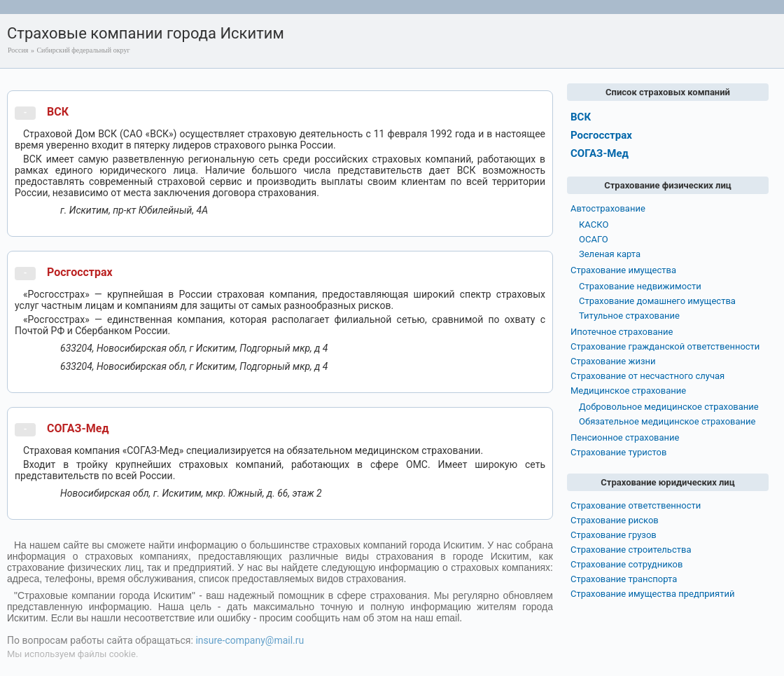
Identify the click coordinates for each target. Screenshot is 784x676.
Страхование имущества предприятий (653, 594)
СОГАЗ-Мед (78, 428)
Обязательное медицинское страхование (667, 421)
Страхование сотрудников (626, 564)
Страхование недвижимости (640, 286)
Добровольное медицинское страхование (669, 407)
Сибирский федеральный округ (83, 50)
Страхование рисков (615, 520)
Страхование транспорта (624, 579)
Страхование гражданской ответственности (665, 346)
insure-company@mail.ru (250, 640)
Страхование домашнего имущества (657, 301)
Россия (18, 50)
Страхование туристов (618, 452)
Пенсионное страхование (625, 437)
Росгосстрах (80, 272)
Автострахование (608, 208)
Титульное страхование (629, 316)
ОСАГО (594, 239)
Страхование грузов (614, 535)
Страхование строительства (631, 550)
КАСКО (594, 225)
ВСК (58, 112)
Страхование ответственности (636, 505)
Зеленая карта (610, 254)
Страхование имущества (623, 270)
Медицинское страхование (628, 391)
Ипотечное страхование (622, 332)
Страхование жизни (613, 361)
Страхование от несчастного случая (647, 376)
